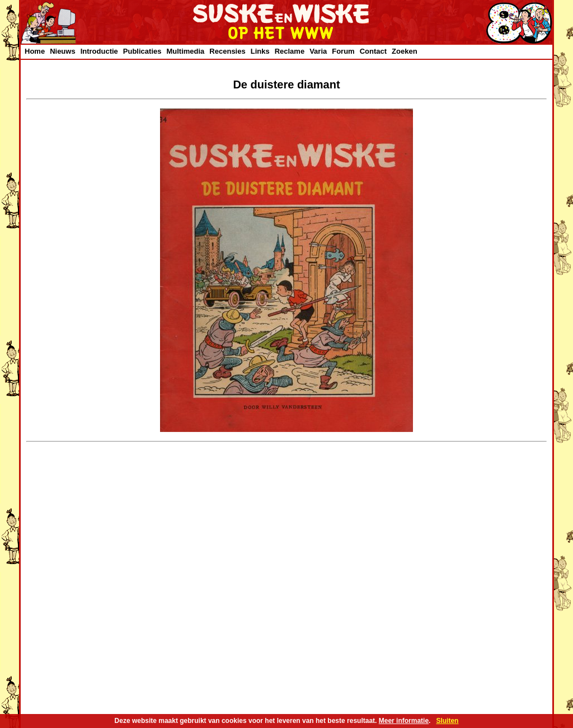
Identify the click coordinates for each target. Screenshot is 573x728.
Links (260, 51)
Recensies (227, 51)
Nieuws (63, 51)
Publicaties (142, 51)
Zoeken (405, 51)
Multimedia (185, 51)
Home (35, 51)
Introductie (99, 51)
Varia (318, 51)
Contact (373, 51)
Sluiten (447, 721)
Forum (343, 51)
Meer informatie (404, 721)
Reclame (290, 51)
